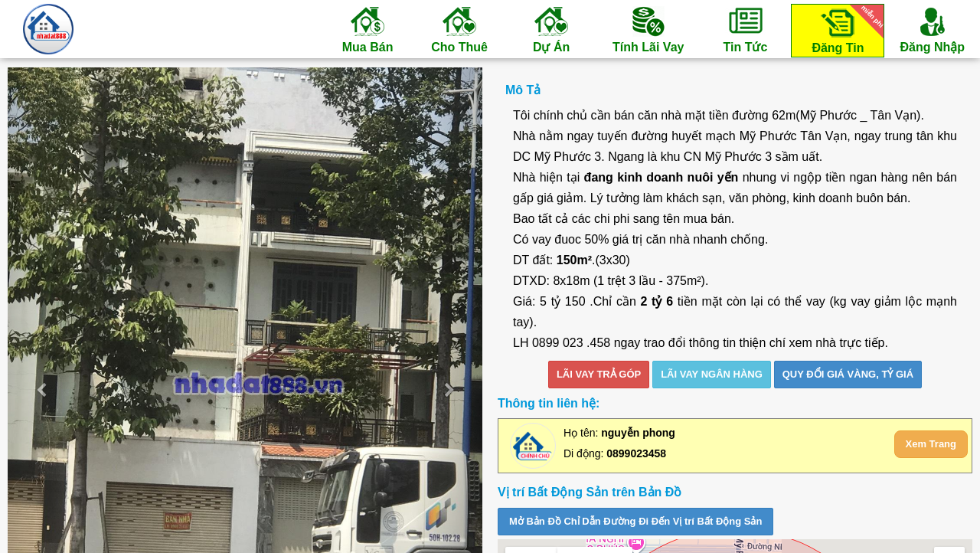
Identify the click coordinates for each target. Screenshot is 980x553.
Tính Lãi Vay (648, 29)
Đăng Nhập (932, 29)
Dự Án (551, 29)
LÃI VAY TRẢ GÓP (599, 374)
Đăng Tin (845, 29)
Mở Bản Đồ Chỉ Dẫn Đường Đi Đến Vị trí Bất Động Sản (635, 521)
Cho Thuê (459, 29)
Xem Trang (931, 444)
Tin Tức (745, 29)
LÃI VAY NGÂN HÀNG (712, 374)
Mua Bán (367, 29)
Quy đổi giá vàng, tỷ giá (848, 374)
